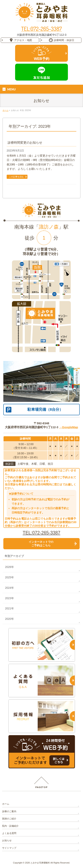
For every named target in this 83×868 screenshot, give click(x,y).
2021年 (10, 608)
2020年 (10, 619)
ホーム (6, 804)
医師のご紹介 (9, 819)
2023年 (10, 598)
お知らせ (7, 840)
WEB (42, 59)
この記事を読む (16, 177)
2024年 (10, 588)
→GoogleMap (69, 427)
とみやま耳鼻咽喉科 (40, 863)
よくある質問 (9, 833)
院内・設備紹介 (10, 826)
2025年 (10, 577)
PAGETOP (41, 787)
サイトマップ (9, 848)
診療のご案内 (9, 811)
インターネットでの (41, 544)
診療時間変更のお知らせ (25, 143)
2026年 (10, 567)
